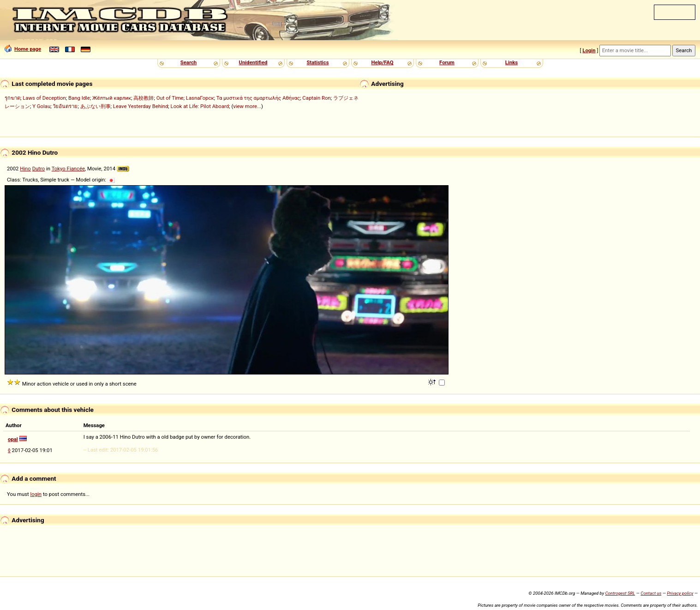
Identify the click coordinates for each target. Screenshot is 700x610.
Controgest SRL (620, 593)
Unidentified (253, 62)
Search (188, 62)
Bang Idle (79, 98)
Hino (25, 169)
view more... (247, 106)
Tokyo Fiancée (68, 169)
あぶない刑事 (96, 106)
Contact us (651, 593)
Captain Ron (316, 98)
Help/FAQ (382, 62)
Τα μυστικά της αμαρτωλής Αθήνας (258, 98)
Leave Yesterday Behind (141, 106)
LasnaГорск (200, 98)
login (36, 494)
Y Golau (41, 106)
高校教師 (144, 98)
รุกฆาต (12, 98)
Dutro (39, 169)
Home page (23, 49)
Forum (447, 62)
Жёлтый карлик (112, 98)
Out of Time (170, 98)
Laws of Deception (44, 98)
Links (512, 62)
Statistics (317, 62)
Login (589, 50)
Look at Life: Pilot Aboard (200, 106)
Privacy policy (680, 593)
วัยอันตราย (65, 106)
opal (13, 439)
